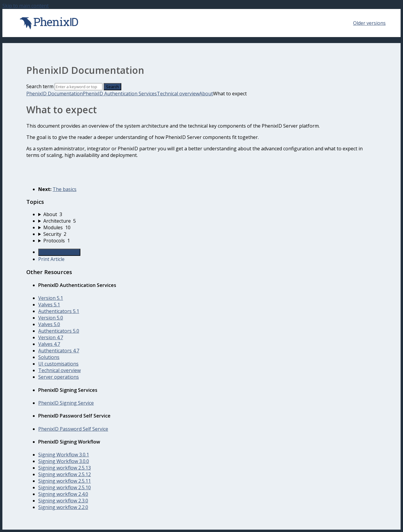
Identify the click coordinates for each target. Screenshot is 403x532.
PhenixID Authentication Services (120, 94)
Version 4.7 (51, 337)
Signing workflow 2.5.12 (65, 474)
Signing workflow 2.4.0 (63, 494)
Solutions (49, 357)
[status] (202, 152)
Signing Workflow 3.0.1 (64, 455)
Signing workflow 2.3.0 (63, 501)
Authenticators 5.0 (59, 331)
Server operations (59, 377)
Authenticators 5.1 (59, 311)
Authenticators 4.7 (59, 351)
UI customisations (58, 364)
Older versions (369, 23)
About (206, 94)
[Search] (79, 87)
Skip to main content (26, 6)
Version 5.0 (51, 318)
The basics (65, 189)
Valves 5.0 (49, 324)
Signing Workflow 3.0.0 (64, 461)
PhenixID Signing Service (66, 403)
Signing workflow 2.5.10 (65, 487)
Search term (40, 86)
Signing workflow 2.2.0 (63, 507)
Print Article (51, 259)
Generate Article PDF (59, 252)
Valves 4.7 (49, 344)
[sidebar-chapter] (207, 214)
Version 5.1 (51, 298)
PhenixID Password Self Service (73, 429)
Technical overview (178, 94)
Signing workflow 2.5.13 (65, 468)
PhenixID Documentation (55, 94)
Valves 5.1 (49, 305)
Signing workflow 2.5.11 (65, 481)
